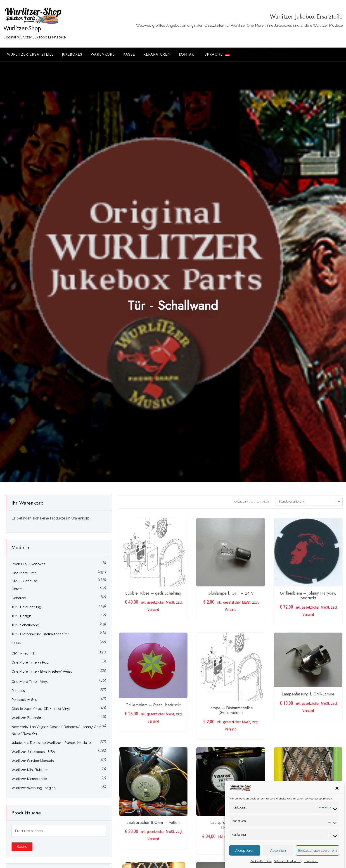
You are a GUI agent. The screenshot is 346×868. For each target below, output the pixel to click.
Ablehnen (278, 856)
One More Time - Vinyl (30, 682)
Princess (18, 691)
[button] (337, 794)
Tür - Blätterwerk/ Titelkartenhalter (40, 634)
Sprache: (217, 54)
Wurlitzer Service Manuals (33, 761)
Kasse (129, 54)
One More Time (24, 573)
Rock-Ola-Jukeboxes (28, 564)
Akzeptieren (245, 856)
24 (258, 502)
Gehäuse (19, 598)
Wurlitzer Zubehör (26, 718)
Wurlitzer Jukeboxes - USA (33, 752)
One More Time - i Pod (30, 662)
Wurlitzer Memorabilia (29, 779)
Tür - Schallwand (25, 625)
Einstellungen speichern (318, 856)
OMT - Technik (23, 653)
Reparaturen (157, 54)
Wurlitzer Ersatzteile (30, 54)
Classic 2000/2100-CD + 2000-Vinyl (41, 709)
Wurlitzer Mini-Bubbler (30, 770)
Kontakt (188, 54)
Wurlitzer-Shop (22, 28)
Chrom (17, 589)
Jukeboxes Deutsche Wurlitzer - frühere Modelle (51, 743)
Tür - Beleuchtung (26, 607)
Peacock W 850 (24, 700)
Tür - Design (21, 616)
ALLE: (266, 502)
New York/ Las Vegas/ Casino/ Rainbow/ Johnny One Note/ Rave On (56, 730)
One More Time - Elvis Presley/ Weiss (42, 671)
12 (252, 502)
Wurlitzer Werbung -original (34, 788)
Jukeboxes (72, 54)
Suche (22, 847)
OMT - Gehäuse (24, 581)
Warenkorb (103, 54)
